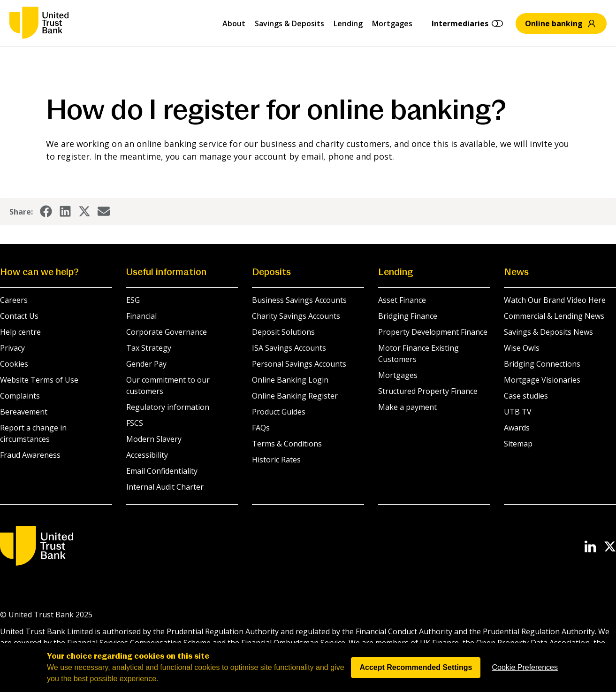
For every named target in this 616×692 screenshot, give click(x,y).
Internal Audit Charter (165, 487)
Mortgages (392, 23)
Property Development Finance (433, 332)
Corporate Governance (167, 332)
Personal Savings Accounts (299, 364)
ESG (133, 300)
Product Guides (279, 412)
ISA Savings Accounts (289, 348)
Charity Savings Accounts (296, 316)
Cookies (14, 364)
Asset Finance (402, 300)
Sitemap (518, 444)
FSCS (135, 423)
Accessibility (147, 455)
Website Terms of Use (39, 380)
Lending (348, 23)
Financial (141, 316)
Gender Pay (146, 364)
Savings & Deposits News (548, 332)
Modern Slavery (154, 439)
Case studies (526, 396)
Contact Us (19, 316)
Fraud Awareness (30, 455)
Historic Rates (276, 460)
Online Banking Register (295, 396)
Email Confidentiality (162, 471)
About (234, 23)
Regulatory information (168, 407)
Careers (14, 300)
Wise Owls (522, 348)
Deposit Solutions (283, 332)
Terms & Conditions (287, 444)
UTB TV (518, 412)
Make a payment (407, 407)
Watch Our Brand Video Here (555, 300)
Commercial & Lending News (554, 316)
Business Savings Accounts (299, 300)
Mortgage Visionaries (542, 380)
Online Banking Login (290, 380)
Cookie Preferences (525, 682)
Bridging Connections (542, 364)
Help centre (20, 332)
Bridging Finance (408, 316)
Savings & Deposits (289, 23)
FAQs (261, 428)
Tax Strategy (149, 348)
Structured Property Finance (428, 391)
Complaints (20, 396)
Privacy (12, 348)
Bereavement (24, 412)
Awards (517, 428)
